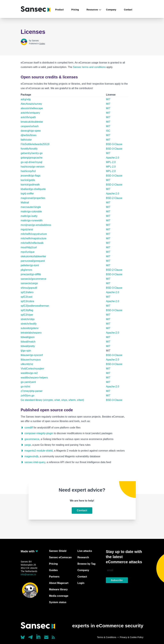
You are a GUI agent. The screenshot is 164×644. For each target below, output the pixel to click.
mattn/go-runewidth (32, 220)
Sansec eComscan (60, 557)
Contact (128, 10)
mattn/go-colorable (31, 211)
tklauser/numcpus (31, 360)
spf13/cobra (27, 301)
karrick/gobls (28, 180)
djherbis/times (29, 135)
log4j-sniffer (27, 194)
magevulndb (32, 456)
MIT (108, 99)
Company (111, 10)
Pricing (75, 10)
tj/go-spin (26, 351)
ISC (108, 131)
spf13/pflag (27, 310)
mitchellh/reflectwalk (32, 243)
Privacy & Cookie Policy (132, 637)
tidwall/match (28, 342)
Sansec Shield (58, 551)
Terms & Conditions (107, 637)
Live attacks (85, 551)
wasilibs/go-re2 (29, 373)
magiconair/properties (33, 198)
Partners (54, 577)
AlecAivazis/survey (31, 104)
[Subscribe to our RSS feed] (53, 637)
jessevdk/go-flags (31, 176)
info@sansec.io (28, 574)
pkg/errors (27, 270)
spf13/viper (27, 315)
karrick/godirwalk (30, 185)
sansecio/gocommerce (34, 279)
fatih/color (26, 140)
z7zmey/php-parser (32, 391)
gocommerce (32, 439)
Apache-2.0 (113, 158)
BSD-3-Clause (114, 144)
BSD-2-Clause (114, 185)
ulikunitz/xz (27, 364)
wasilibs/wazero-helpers (34, 378)
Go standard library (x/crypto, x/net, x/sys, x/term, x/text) (52, 400)
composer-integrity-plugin (39, 433)
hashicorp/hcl (28, 171)
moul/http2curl (29, 247)
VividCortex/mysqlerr (32, 369)
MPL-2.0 (111, 162)
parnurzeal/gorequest (33, 261)
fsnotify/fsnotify (29, 149)
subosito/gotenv (30, 328)
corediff (29, 428)
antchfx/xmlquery (30, 113)
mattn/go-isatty (29, 216)
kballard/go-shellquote (33, 189)
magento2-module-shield (39, 451)
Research (83, 557)
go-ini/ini (26, 387)
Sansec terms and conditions (89, 67)
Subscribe (117, 580)
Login (81, 583)
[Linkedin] (39, 637)
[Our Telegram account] (31, 636)
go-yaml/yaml (28, 382)
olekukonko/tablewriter (33, 256)
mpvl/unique (28, 252)
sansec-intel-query (35, 462)
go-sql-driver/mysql (32, 162)
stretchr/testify (29, 324)
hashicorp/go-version (33, 167)
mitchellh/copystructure (34, 234)
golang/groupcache (32, 158)
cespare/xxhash (30, 126)
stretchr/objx (28, 319)
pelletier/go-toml (30, 265)
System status (58, 602)
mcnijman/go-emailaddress (36, 225)
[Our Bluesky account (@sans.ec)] (23, 637)
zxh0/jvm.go (28, 395)
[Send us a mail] (46, 637)
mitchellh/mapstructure (34, 238)
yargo (28, 445)
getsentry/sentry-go (32, 153)
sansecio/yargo (29, 283)
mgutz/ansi (27, 229)
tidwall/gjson (28, 337)
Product (59, 10)
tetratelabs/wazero (31, 333)
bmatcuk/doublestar (32, 122)
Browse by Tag (86, 564)
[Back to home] (36, 9)
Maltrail (25, 203)
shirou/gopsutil (29, 288)
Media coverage (59, 596)
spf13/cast (27, 297)
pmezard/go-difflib (31, 274)
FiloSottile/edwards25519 (35, 144)
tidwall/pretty (28, 346)
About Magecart (59, 583)
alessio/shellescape (32, 108)
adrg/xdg (26, 99)
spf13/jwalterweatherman (35, 306)
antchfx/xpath (28, 117)
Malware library (58, 589)
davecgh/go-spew (31, 131)
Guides (42, 44)
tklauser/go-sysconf (32, 355)
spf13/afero (27, 292)
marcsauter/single (31, 207)
